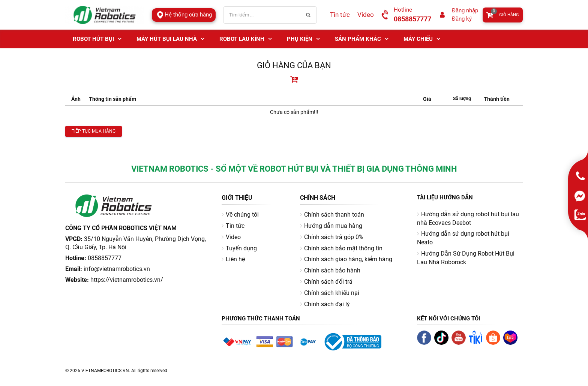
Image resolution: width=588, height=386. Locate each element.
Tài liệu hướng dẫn (445, 197)
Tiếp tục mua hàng (94, 131)
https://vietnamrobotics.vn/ (127, 280)
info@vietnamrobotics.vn (117, 269)
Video (366, 15)
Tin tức (340, 15)
